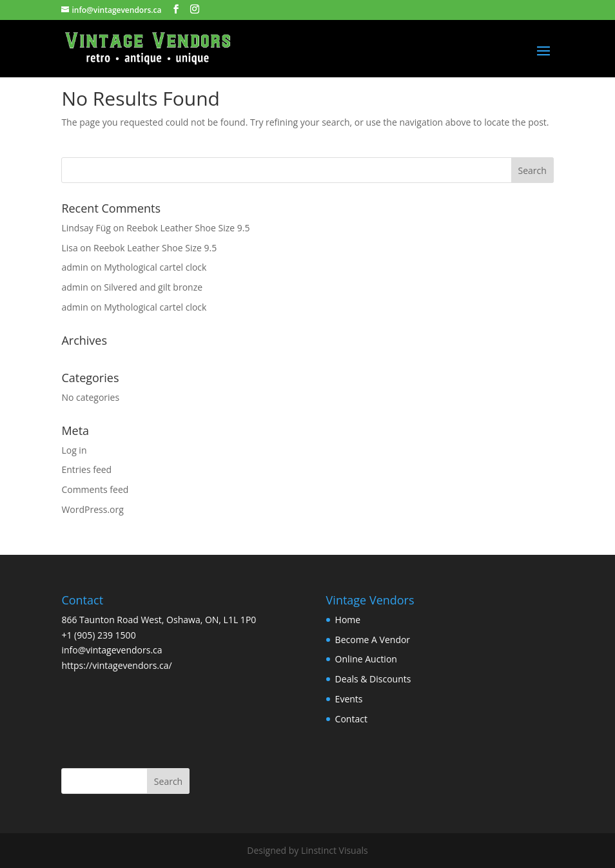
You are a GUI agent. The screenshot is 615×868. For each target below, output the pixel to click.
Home (348, 620)
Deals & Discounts (373, 679)
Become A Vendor (373, 640)
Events (349, 699)
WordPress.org (92, 509)
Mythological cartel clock (155, 267)
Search (168, 781)
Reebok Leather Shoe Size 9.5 (188, 228)
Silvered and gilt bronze (153, 287)
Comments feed (95, 489)
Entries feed (86, 469)
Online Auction (366, 659)
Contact (351, 719)
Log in (74, 450)
